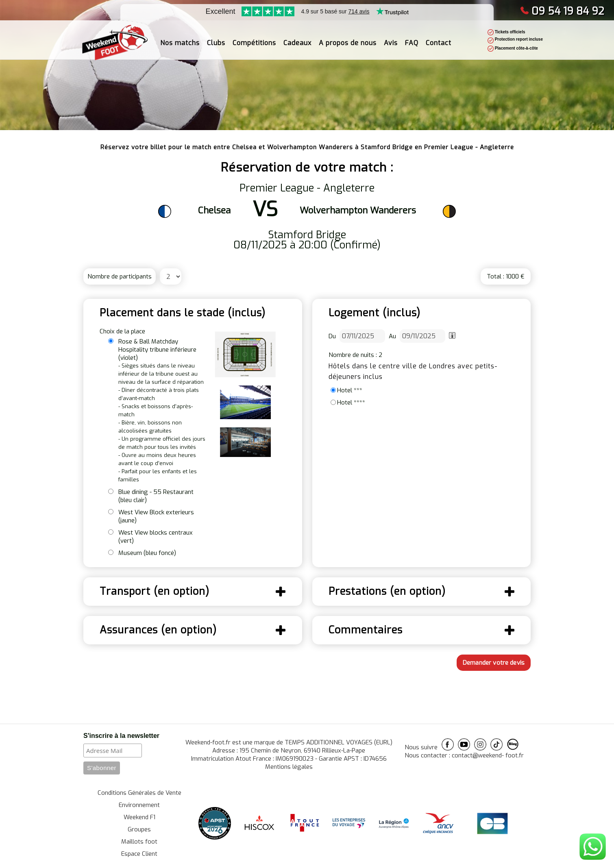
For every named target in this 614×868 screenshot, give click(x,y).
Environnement (139, 805)
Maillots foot (139, 842)
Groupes (139, 829)
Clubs (216, 37)
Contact (439, 37)
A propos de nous (348, 37)
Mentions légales (289, 767)
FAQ (412, 37)
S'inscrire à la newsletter (121, 736)
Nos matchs (180, 37)
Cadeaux (297, 37)
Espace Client (139, 854)
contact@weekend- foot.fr (488, 755)
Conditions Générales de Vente (139, 793)
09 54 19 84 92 (562, 11)
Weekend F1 (139, 817)
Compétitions (254, 37)
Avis (391, 37)
